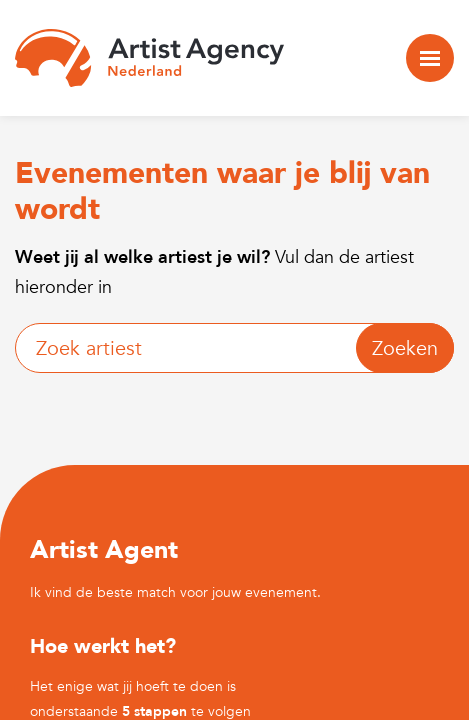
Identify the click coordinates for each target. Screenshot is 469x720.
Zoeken (405, 348)
